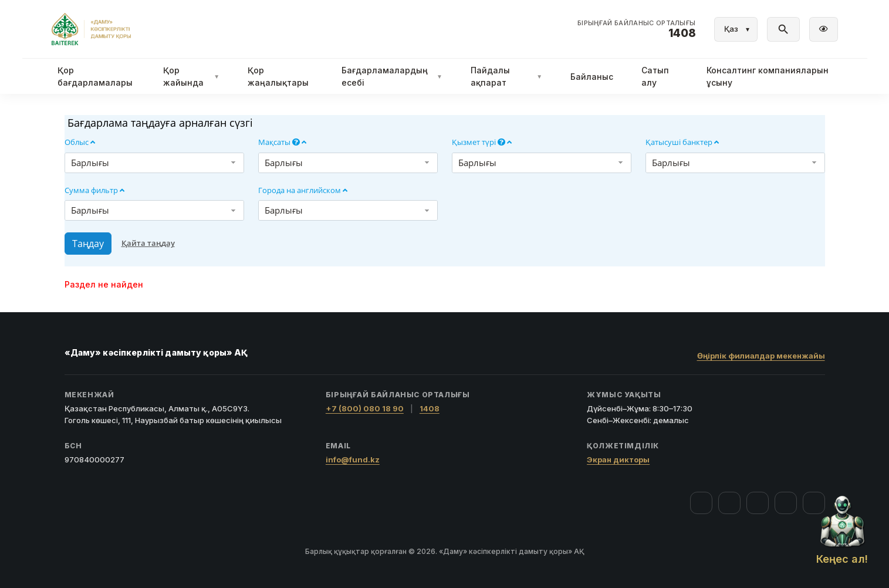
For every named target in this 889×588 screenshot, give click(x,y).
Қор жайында (191, 76)
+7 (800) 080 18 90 (365, 408)
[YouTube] (758, 503)
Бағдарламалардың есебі (392, 76)
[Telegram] (786, 503)
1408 (430, 408)
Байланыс (592, 77)
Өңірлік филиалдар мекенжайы (761, 356)
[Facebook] (701, 503)
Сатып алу (655, 76)
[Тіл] (736, 29)
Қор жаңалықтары (278, 76)
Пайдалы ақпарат (506, 76)
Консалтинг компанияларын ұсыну (768, 76)
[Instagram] (729, 503)
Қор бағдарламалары (95, 76)
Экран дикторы (618, 459)
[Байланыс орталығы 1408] (637, 29)
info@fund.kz (353, 459)
